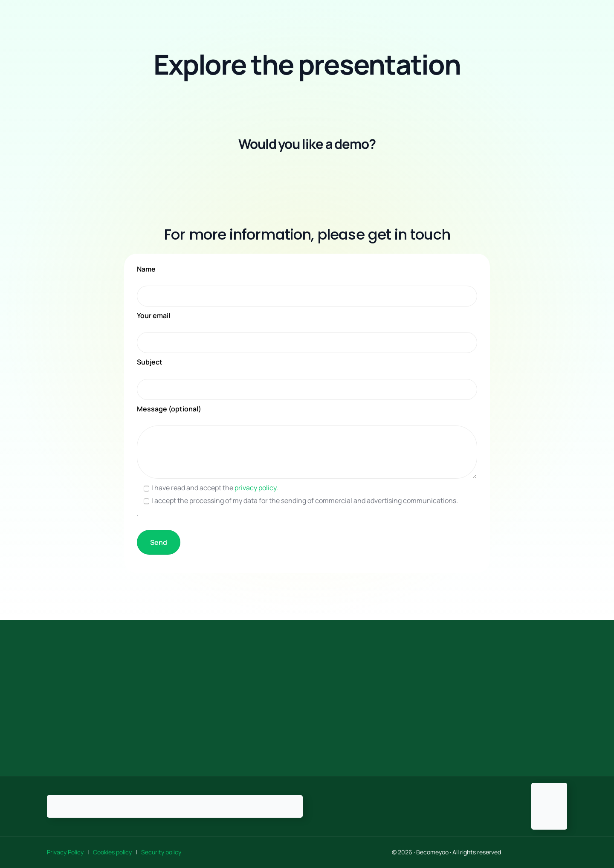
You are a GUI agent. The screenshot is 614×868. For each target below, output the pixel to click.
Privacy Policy (67, 852)
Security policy (161, 852)
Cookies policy (113, 852)
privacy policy (255, 488)
